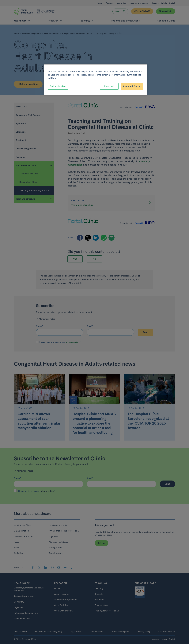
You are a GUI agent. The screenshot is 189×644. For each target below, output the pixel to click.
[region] (96, 80)
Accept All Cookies (132, 86)
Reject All (109, 86)
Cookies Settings (58, 86)
